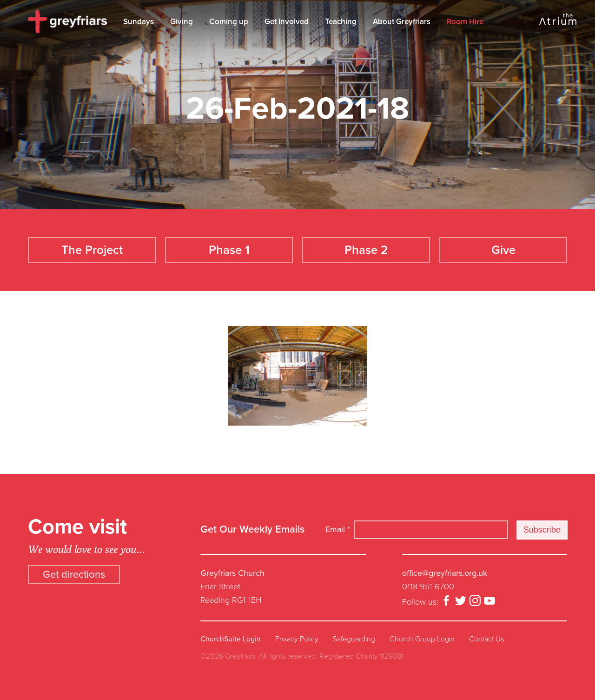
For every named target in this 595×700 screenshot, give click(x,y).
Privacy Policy (297, 639)
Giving (182, 22)
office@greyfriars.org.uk (445, 573)
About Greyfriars (402, 22)
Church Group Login (422, 639)
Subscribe (542, 530)
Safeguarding (354, 639)
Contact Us (486, 639)
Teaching (341, 22)
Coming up (229, 22)
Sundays (139, 22)
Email (338, 529)
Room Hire (465, 22)
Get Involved (287, 22)
